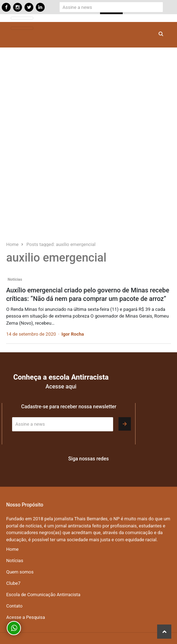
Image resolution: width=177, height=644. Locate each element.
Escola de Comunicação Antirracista (43, 595)
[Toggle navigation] (22, 18)
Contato (14, 606)
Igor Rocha (73, 334)
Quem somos (20, 572)
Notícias (15, 279)
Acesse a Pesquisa (25, 617)
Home (12, 549)
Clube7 (13, 583)
